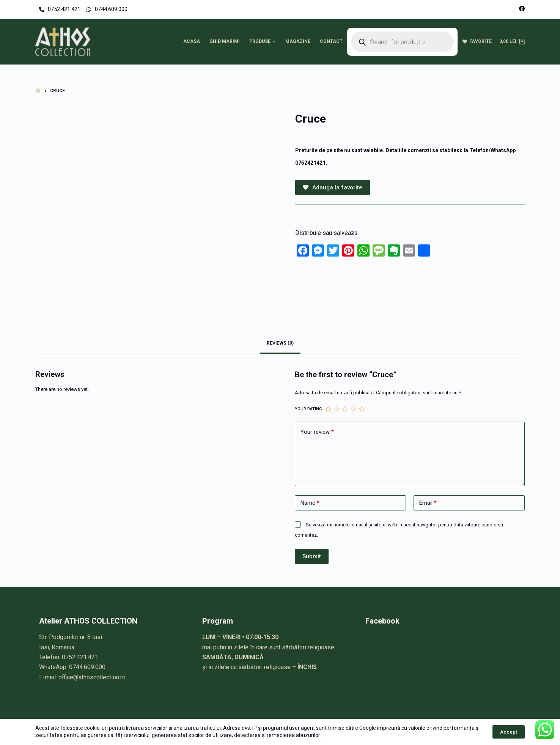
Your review (317, 432)
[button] (274, 42)
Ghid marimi (225, 41)
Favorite (477, 41)
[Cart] (512, 42)
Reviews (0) (280, 343)
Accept (509, 732)
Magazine (298, 41)
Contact (331, 41)
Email (428, 503)
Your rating (308, 409)
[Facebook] (522, 9)
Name (310, 503)
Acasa (192, 41)
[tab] (280, 344)
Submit (312, 556)
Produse (264, 42)
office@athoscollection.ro (92, 677)
